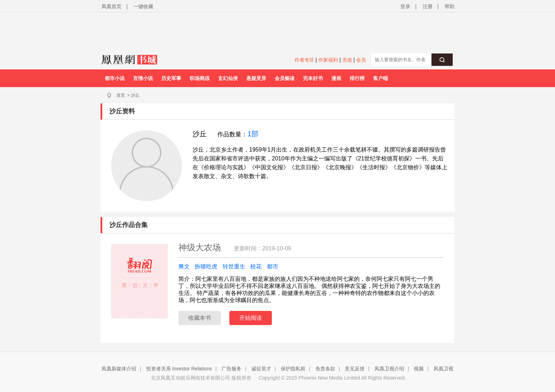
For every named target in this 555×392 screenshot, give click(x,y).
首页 (121, 95)
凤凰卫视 (444, 369)
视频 (419, 369)
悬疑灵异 (256, 78)
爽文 (184, 266)
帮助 (450, 6)
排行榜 (357, 78)
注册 (428, 6)
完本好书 (313, 78)
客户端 (381, 78)
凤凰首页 (111, 6)
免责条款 (325, 369)
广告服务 (231, 369)
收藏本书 (200, 318)
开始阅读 (251, 318)
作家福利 (328, 60)
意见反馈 (355, 369)
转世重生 (234, 266)
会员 (361, 60)
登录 (405, 6)
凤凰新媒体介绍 (119, 369)
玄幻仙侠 (228, 78)
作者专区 (304, 60)
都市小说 (115, 78)
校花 (256, 266)
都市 (273, 266)
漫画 (336, 78)
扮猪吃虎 (206, 266)
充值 (347, 60)
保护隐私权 (293, 369)
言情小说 (143, 78)
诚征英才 (261, 369)
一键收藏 (143, 6)
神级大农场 (201, 247)
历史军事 (171, 78)
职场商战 (200, 78)
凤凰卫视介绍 (389, 369)
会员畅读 (285, 78)
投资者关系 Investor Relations (179, 369)
